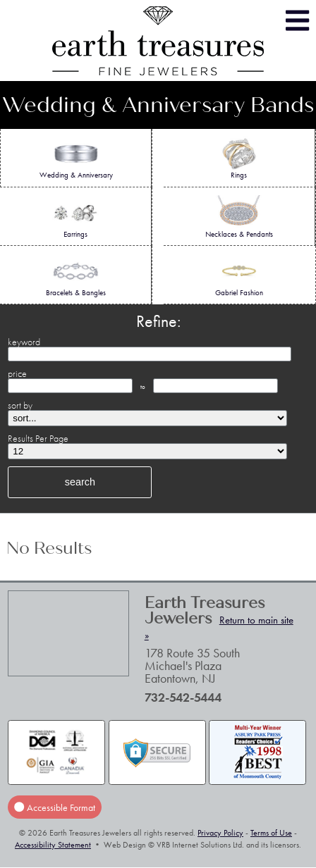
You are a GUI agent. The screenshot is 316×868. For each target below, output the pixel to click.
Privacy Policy (220, 833)
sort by (20, 405)
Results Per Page (38, 438)
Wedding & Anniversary (76, 158)
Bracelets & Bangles (76, 275)
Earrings (76, 217)
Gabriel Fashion (239, 275)
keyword (24, 342)
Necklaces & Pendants (239, 217)
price (17, 373)
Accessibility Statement (53, 845)
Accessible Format (54, 807)
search (80, 482)
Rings (239, 158)
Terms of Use (271, 833)
